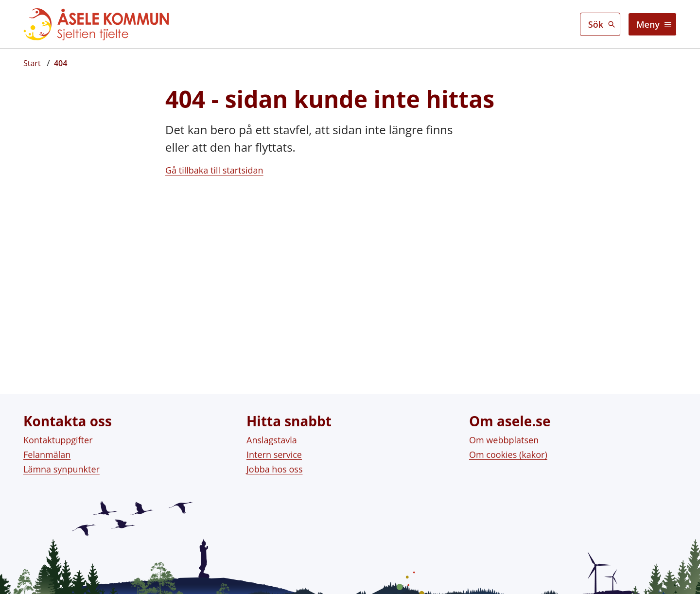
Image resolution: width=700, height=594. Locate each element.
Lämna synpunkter (61, 464)
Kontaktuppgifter (58, 434)
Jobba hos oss (274, 464)
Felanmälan (47, 449)
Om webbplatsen (504, 434)
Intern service (274, 449)
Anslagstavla (272, 434)
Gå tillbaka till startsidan (214, 170)
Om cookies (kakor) (508, 449)
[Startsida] (32, 63)
